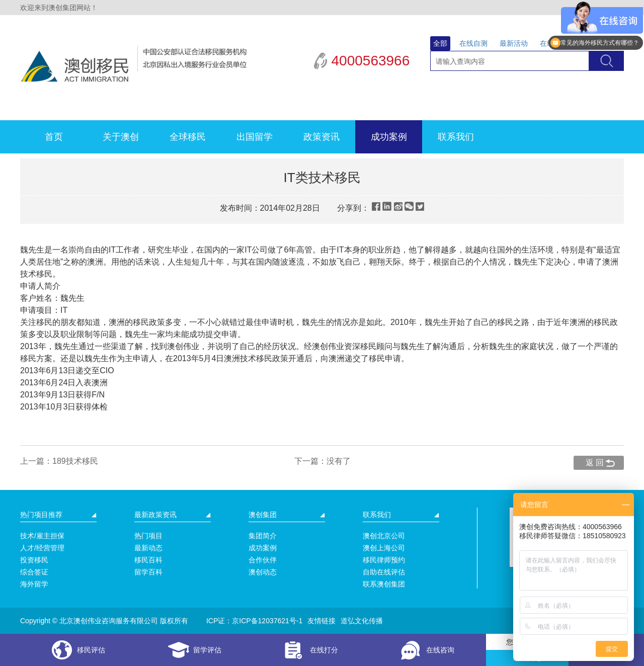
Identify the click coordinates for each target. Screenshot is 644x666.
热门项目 (148, 536)
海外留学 (34, 584)
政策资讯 (321, 137)
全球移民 (188, 137)
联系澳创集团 (384, 584)
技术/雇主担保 (42, 536)
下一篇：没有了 (323, 461)
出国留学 (255, 137)
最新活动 (514, 43)
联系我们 (456, 137)
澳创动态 (263, 572)
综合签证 (34, 572)
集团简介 (263, 536)
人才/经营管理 (42, 548)
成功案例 (389, 137)
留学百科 (148, 572)
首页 (54, 137)
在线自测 (473, 43)
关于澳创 (121, 137)
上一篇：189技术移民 (59, 461)
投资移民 (34, 560)
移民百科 (148, 560)
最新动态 (148, 548)
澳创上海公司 (384, 548)
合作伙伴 (263, 560)
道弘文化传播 (362, 621)
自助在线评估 (384, 572)
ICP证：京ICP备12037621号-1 (254, 621)
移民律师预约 (384, 560)
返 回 (595, 463)
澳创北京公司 (384, 536)
